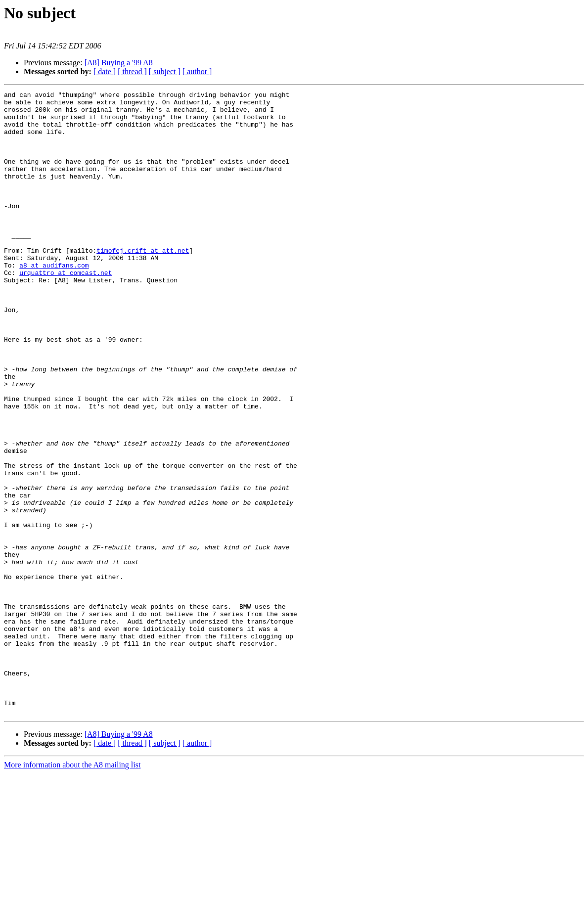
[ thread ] (132, 71)
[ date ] (105, 71)
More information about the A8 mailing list (72, 889)
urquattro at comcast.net (66, 310)
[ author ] (197, 71)
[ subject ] (165, 71)
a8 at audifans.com (54, 301)
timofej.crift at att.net (143, 283)
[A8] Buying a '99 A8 (119, 63)
